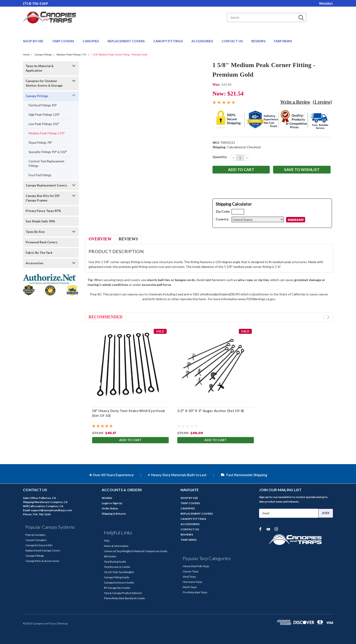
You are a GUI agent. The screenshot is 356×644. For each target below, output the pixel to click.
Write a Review (295, 102)
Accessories (35, 263)
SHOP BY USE (33, 41)
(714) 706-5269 (35, 3)
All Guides (110, 556)
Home (26, 55)
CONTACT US (232, 41)
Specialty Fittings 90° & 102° (48, 152)
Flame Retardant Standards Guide (124, 598)
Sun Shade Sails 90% (40, 221)
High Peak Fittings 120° (44, 115)
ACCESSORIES (203, 41)
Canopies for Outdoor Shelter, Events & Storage (44, 83)
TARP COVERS (63, 41)
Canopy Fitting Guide (117, 577)
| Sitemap (62, 623)
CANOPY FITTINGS (168, 41)
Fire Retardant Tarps (195, 592)
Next (328, 317)
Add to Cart (130, 440)
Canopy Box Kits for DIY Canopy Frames (43, 198)
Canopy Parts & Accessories (42, 561)
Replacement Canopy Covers (43, 550)
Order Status (110, 508)
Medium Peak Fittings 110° (72, 55)
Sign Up (117, 503)
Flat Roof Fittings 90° (43, 105)
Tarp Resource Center (117, 567)
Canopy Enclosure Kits (39, 545)
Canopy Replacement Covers (46, 185)
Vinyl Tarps (189, 577)
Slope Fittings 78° (40, 143)
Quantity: (220, 157)
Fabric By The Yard (39, 253)
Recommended (105, 317)
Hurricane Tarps (193, 582)
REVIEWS (258, 41)
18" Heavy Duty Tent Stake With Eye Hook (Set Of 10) (128, 413)
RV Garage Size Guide (117, 588)
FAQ (107, 541)
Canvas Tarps (191, 571)
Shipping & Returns (114, 514)
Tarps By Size (35, 232)
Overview (100, 239)
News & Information (116, 546)
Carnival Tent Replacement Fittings (46, 164)
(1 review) (322, 102)
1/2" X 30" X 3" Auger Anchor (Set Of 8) (210, 411)
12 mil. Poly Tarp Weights (119, 572)
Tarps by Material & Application (40, 68)
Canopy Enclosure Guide (119, 582)
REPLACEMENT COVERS (126, 41)
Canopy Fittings (43, 55)
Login (105, 503)
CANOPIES (91, 41)
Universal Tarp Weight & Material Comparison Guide (136, 551)
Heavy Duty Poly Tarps (196, 566)
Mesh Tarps (190, 587)
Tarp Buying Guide (115, 562)
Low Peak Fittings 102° (44, 124)
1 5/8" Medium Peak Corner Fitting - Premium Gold (119, 55)
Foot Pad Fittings (40, 175)
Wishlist (326, 3)
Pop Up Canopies (36, 535)
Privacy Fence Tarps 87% (43, 211)
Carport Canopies (36, 540)
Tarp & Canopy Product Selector (123, 593)
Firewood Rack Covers (42, 242)
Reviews (128, 239)
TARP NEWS (283, 41)
